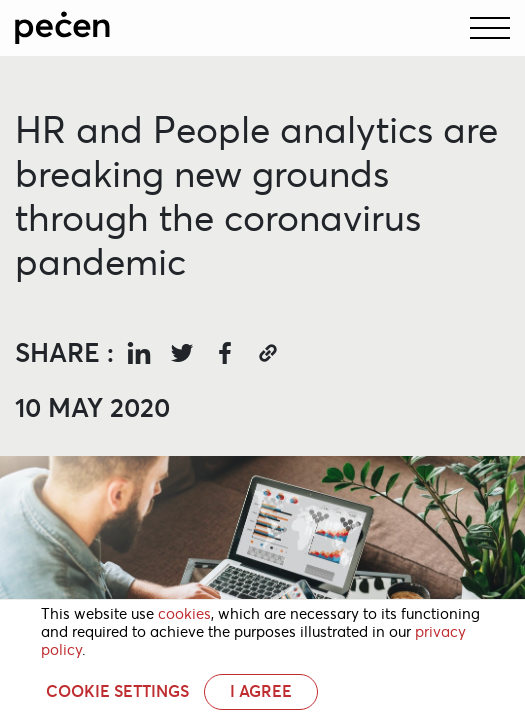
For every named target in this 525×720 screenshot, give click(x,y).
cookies (184, 614)
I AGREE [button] (261, 691)
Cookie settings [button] (117, 692)
